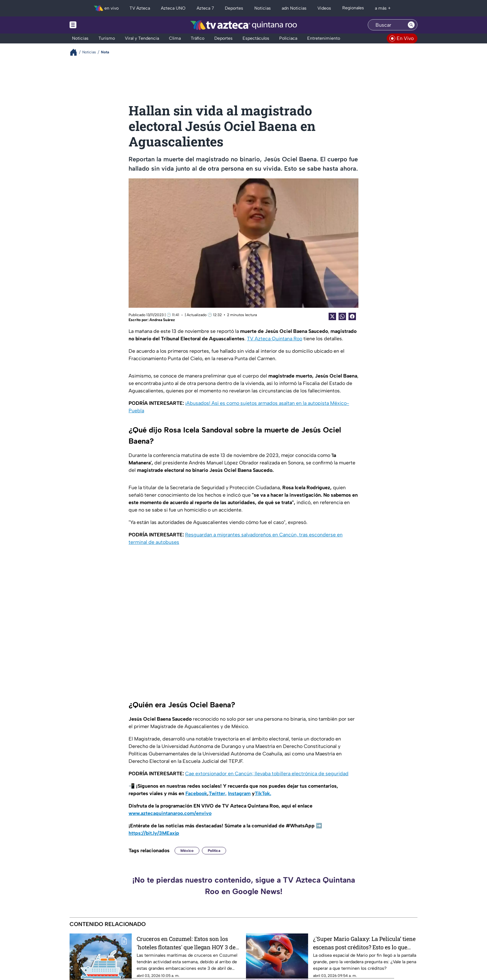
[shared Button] (342, 316)
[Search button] (411, 25)
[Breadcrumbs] (76, 52)
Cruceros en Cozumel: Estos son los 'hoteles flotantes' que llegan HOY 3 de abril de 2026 (186, 943)
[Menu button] (94, 25)
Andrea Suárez (162, 320)
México (187, 851)
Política (214, 851)
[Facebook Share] (352, 316)
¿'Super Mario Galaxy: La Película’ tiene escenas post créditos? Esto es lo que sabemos (364, 943)
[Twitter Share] (332, 316)
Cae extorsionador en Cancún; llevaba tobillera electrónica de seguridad (267, 774)
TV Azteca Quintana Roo (275, 339)
